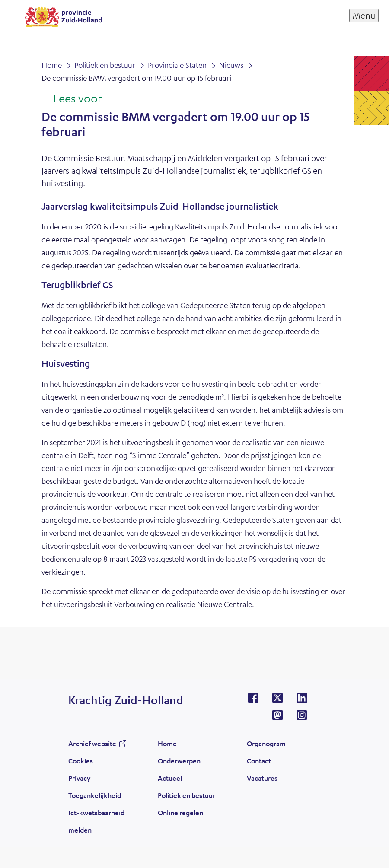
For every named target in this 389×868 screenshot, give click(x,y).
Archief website (92, 743)
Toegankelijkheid (95, 795)
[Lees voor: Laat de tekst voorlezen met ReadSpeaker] (72, 99)
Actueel (170, 778)
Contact (259, 761)
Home (167, 743)
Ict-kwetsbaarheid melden (96, 821)
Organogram (266, 743)
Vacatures (262, 778)
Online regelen (180, 812)
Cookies (81, 761)
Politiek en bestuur (187, 795)
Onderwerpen (179, 761)
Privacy (79, 778)
